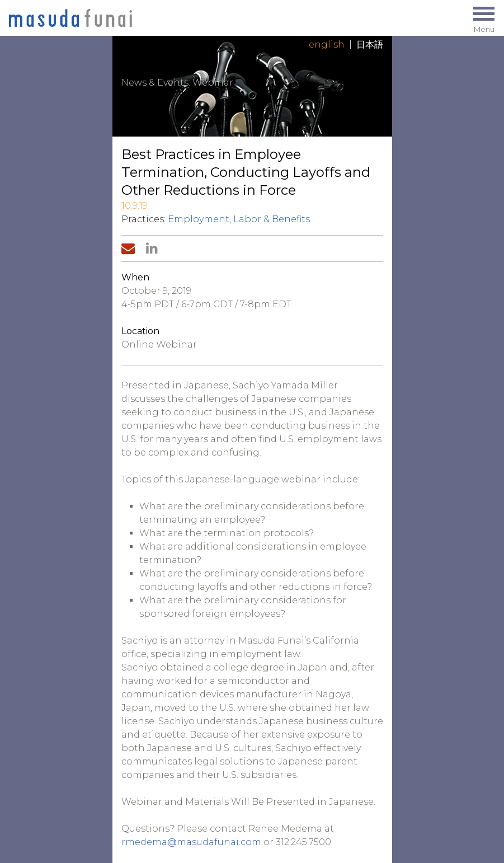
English (327, 44)
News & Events (155, 83)
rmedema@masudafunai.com (191, 842)
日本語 (370, 44)
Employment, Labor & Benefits (239, 219)
